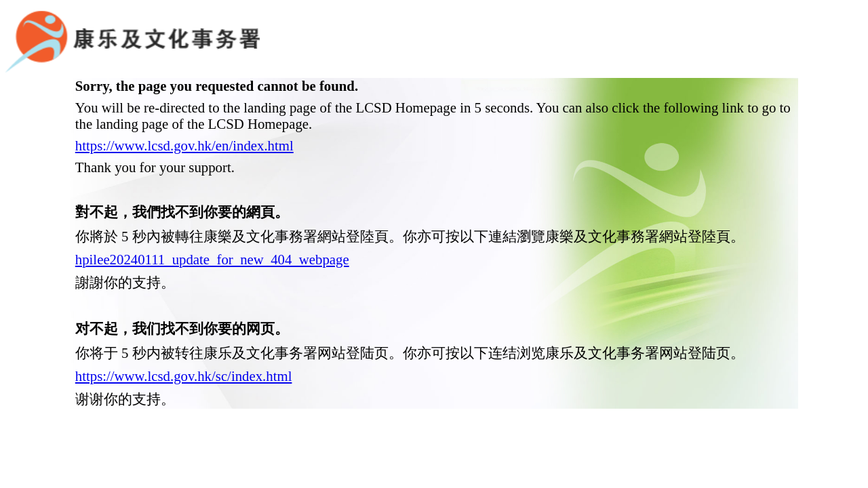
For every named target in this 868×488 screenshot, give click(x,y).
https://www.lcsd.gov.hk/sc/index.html (184, 355)
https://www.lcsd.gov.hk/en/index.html (184, 124)
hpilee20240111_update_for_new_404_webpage (212, 238)
